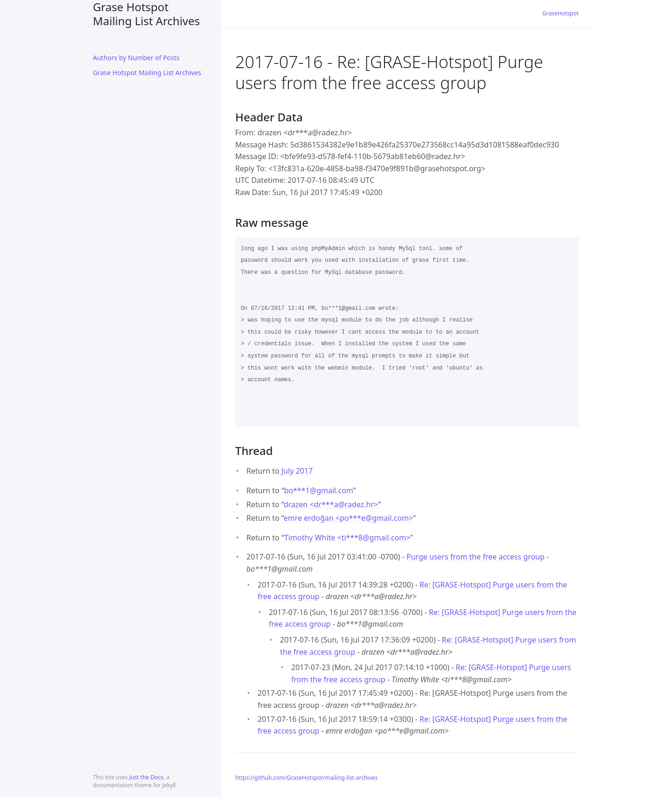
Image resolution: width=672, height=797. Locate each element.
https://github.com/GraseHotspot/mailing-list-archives (306, 778)
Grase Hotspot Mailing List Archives (146, 14)
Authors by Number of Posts (136, 58)
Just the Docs (146, 777)
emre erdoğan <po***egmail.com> (348, 518)
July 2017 (297, 471)
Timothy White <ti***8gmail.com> (347, 538)
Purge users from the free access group (476, 557)
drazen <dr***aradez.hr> (331, 504)
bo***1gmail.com (319, 490)
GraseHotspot (560, 13)
